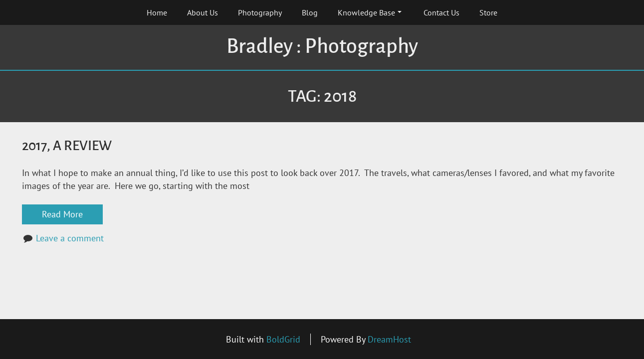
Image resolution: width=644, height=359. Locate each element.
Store (488, 12)
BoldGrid (283, 339)
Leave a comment (70, 238)
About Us (203, 12)
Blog (310, 12)
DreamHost (389, 339)
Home (157, 12)
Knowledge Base (370, 12)
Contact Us (441, 12)
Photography (260, 12)
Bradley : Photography (322, 46)
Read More (62, 214)
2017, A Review (67, 146)
